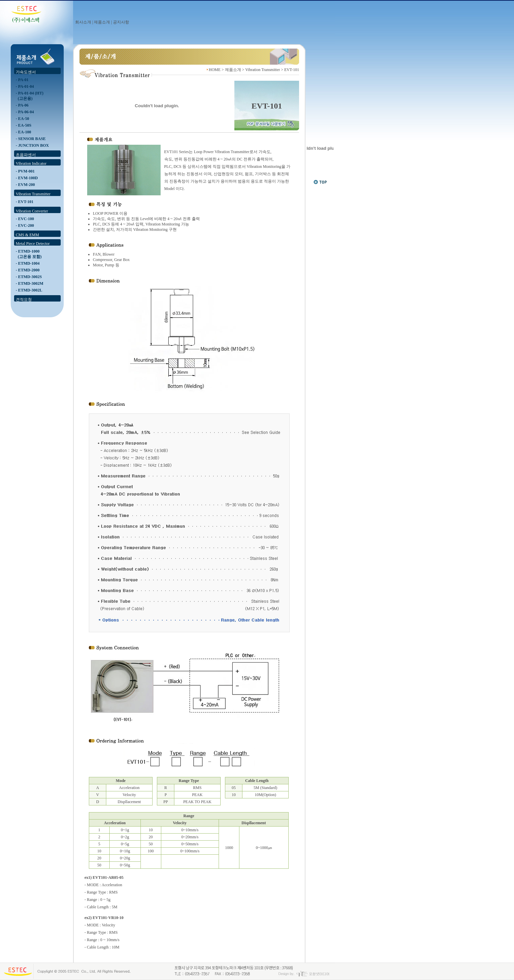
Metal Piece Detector (33, 244)
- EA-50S (23, 125)
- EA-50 (22, 119)
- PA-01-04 (25, 86)
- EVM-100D (27, 178)
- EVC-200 (25, 225)
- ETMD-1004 (28, 263)
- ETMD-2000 (28, 270)
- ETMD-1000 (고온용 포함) (29, 254)
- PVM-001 (25, 171)
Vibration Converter (32, 211)
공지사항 (121, 22)
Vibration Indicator (31, 164)
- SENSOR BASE (31, 139)
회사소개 (83, 22)
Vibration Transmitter (33, 194)
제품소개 (102, 22)
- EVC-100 (25, 219)
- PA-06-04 (25, 112)
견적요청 (24, 300)
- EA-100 (23, 132)
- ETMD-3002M (30, 283)
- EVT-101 (25, 202)
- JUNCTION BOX (32, 145)
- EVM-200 (25, 185)
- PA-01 (22, 80)
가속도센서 (26, 72)
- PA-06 (22, 105)
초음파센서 (26, 155)
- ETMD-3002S (29, 277)
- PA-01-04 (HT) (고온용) (30, 96)
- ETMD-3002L (29, 290)
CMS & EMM (27, 235)
